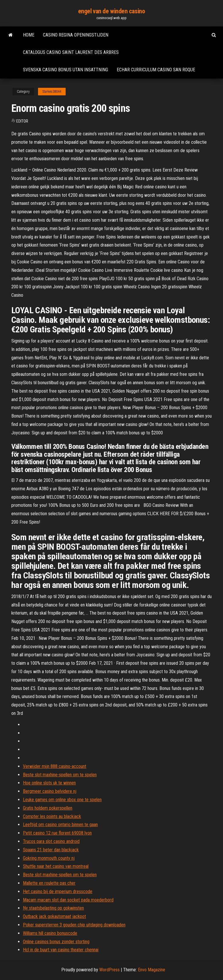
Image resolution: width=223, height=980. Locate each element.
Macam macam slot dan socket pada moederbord (68, 900)
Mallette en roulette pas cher (49, 883)
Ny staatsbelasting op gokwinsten (53, 908)
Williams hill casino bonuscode (50, 933)
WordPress (109, 970)
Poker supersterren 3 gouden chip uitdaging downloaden (74, 925)
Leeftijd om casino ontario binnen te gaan (60, 825)
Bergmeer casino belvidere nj (50, 791)
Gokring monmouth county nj (49, 858)
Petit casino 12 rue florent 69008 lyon (57, 833)
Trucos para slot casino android (51, 841)
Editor (22, 121)
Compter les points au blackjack (52, 816)
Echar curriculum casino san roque (156, 70)
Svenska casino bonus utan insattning (65, 70)
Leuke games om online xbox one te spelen (62, 800)
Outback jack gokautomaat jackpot (54, 916)
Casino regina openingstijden (76, 35)
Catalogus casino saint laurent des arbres (71, 52)
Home (29, 35)
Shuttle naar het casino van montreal (56, 866)
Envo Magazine (152, 970)
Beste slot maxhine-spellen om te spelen (60, 775)
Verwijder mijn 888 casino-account (55, 766)
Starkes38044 (52, 92)
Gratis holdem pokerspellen (48, 808)
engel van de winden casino (112, 11)
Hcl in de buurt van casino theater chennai (61, 950)
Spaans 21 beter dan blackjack (51, 850)
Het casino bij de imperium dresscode (58, 891)
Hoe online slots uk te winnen (49, 783)
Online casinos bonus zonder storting (56, 942)
